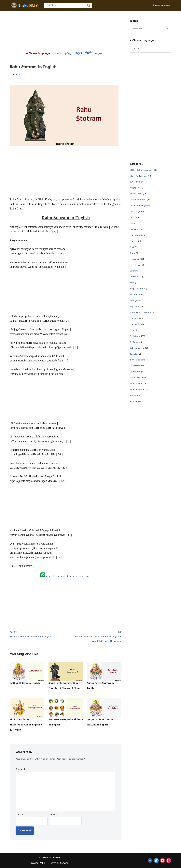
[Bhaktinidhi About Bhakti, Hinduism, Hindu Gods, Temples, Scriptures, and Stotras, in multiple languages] (25, 5)
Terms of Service (59, 863)
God (132, 247)
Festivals (134, 230)
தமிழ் (68, 54)
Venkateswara (137, 390)
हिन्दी (88, 54)
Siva (132, 331)
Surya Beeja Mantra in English (100, 686)
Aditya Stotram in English (25, 684)
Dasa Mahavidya (138, 206)
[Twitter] (156, 861)
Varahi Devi (136, 378)
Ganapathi (135, 236)
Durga (133, 224)
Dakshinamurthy (138, 200)
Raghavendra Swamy (140, 313)
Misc (132, 283)
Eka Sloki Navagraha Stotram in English (66, 723)
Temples (134, 354)
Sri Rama (134, 342)
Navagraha (15, 75)
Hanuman (135, 259)
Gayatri (134, 242)
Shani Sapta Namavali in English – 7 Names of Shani (64, 686)
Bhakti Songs (136, 194)
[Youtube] (162, 861)
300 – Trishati (137, 182)
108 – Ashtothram (138, 176)
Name (19, 815)
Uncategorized (137, 366)
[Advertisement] (66, 31)
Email (53, 815)
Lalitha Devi (136, 277)
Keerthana (135, 265)
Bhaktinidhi (47, 858)
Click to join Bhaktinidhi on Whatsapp (66, 577)
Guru (132, 253)
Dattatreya (135, 212)
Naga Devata (136, 289)
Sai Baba (134, 319)
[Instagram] (169, 861)
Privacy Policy (38, 863)
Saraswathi (135, 325)
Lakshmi (134, 271)
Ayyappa (134, 188)
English (99, 54)
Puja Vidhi (135, 307)
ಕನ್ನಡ (78, 54)
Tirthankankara (138, 360)
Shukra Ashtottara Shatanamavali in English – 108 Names (26, 725)
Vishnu (133, 396)
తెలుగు (58, 54)
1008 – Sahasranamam (141, 170)
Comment (21, 769)
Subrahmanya (137, 348)
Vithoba (134, 402)
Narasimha (135, 295)
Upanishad (135, 372)
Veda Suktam (136, 384)
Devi (132, 218)
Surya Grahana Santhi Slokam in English (100, 723)
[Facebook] (150, 861)
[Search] (65, 5)
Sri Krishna (135, 336)
